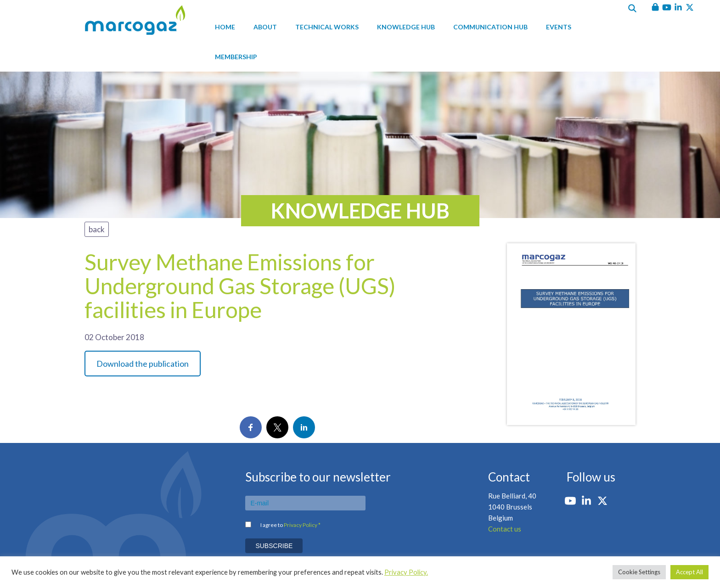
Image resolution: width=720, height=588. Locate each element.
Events (559, 27)
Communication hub (490, 27)
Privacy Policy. (406, 572)
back (97, 229)
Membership (236, 57)
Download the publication (143, 364)
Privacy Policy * (302, 525)
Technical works (327, 27)
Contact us (505, 529)
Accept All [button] (689, 572)
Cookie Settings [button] (639, 572)
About (265, 27)
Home (225, 27)
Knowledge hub (406, 27)
